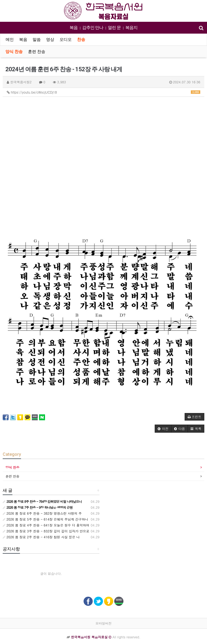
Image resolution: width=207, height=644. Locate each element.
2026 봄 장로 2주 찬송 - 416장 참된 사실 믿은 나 (41, 537)
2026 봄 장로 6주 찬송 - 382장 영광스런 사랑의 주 (42, 513)
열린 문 (114, 28)
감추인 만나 (93, 28)
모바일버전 (103, 623)
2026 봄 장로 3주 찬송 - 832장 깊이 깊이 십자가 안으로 (46, 531)
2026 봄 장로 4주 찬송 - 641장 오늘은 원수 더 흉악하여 (46, 525)
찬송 (81, 40)
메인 (10, 40)
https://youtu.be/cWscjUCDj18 (103, 92)
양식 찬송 (14, 52)
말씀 (37, 40)
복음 (74, 28)
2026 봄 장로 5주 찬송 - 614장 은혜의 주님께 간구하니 (45, 519)
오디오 (66, 40)
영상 (50, 40)
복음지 (131, 28)
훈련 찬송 (37, 52)
